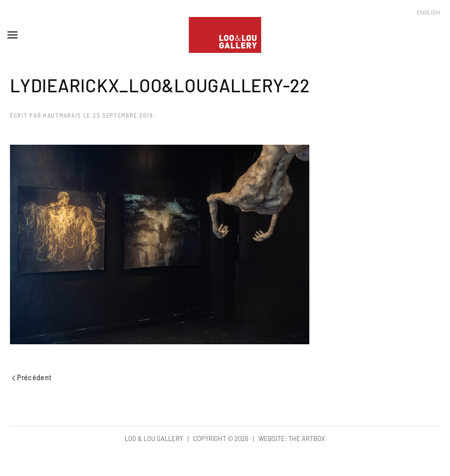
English (428, 12)
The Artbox (307, 439)
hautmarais (62, 115)
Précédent (32, 377)
